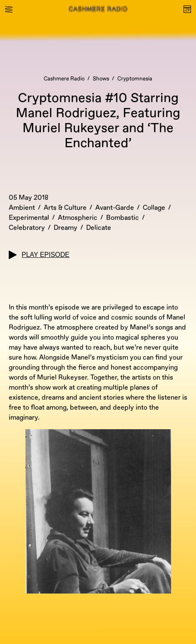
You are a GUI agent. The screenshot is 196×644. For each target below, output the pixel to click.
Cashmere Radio (64, 79)
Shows (101, 79)
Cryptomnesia (135, 79)
